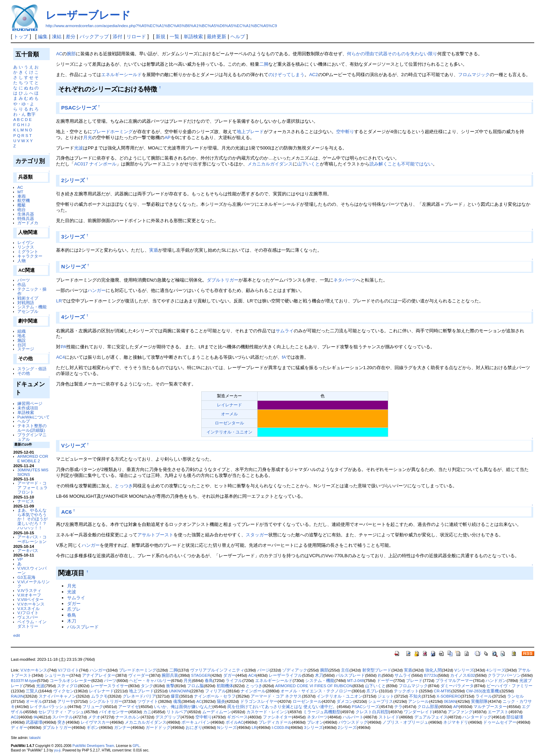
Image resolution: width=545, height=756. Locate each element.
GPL (136, 746)
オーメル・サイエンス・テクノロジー (316, 691)
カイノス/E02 (463, 675)
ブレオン (315, 722)
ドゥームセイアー (500, 722)
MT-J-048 (356, 681)
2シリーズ (73, 180)
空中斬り (345, 132)
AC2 (313, 75)
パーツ (24, 280)
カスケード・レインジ (267, 712)
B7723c (431, 675)
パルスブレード (83, 627)
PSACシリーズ (79, 108)
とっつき (124, 486)
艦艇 (22, 205)
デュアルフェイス (431, 717)
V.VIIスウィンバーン (32, 570)
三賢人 (32, 691)
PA (63, 347)
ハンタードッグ (477, 717)
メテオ (94, 717)
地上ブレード (250, 132)
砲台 (22, 209)
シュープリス (381, 701)
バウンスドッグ (353, 722)
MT (20, 192)
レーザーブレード (88, 15)
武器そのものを (394, 54)
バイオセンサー (114, 712)
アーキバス (28, 550)
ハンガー (97, 290)
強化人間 (433, 670)
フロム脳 (195, 686)
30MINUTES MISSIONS (33, 472)
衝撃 (170, 686)
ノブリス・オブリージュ (405, 722)
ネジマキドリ (456, 722)
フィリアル (215, 691)
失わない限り (424, 54)
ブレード (414, 681)
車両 (22, 196)
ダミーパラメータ (457, 686)
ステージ (26, 349)
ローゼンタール (229, 423)
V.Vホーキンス (31, 604)
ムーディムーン (217, 712)
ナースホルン (128, 717)
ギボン (93, 727)
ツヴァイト (148, 701)
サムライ (285, 331)
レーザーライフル (285, 675)
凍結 (57, 36)
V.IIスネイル (29, 608)
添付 (117, 36)
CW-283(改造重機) (483, 691)
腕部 (71, 54)
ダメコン (345, 701)
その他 (24, 373)
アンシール (418, 701)
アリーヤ (66, 701)
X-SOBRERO (449, 696)
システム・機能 (32, 307)
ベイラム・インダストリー (32, 624)
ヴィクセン (64, 691)
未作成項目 (28, 408)
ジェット (386, 696)
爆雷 (175, 696)
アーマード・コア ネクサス (276, 696)
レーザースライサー (109, 686)
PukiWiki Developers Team (93, 746)
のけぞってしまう (286, 75)
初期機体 (225, 686)
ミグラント (28, 251)
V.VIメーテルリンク (34, 584)
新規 (161, 36)
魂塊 (177, 701)
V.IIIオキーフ (29, 595)
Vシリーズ (73, 445)
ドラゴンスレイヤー (259, 701)
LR (59, 301)
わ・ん (19, 114)
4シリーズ (73, 317)
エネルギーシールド (121, 75)
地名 (22, 336)
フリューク (93, 707)
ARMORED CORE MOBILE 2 (33, 458)
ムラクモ (99, 696)
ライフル (234, 681)
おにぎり (194, 727)
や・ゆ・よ (24, 104)
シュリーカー (57, 675)
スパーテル (63, 717)
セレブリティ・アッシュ (61, 712)
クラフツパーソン (504, 675)
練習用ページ (30, 403)
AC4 (60, 357)
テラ (398, 707)
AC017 (81, 164)
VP (20, 559)
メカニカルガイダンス (270, 164)
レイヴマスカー (95, 722)
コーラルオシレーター (71, 681)
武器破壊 (34, 722)
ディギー (19, 727)
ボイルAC (235, 722)
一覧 (174, 36)
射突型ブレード (377, 670)
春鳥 (72, 615)
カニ (147, 712)
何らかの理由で (363, 54)
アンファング (460, 712)
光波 (79, 148)
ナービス (26, 501)
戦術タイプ (28, 298)
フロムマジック (474, 75)
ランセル (515, 696)
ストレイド (389, 717)
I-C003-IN (280, 727)
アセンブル (28, 311)
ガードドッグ (158, 727)
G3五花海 (26, 577)
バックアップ (94, 36)
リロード (136, 36)
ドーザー (385, 681)
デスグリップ (168, 717)
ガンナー (122, 727)
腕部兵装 (170, 675)
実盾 (154, 250)
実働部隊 (479, 701)
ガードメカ (28, 223)
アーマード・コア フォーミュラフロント (32, 487)
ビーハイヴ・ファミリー (510, 686)
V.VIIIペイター (30, 599)
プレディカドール (275, 722)
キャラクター (30, 256)
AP (167, 137)
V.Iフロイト (28, 613)
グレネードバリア (139, 696)
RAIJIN (17, 696)
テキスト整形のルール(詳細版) (32, 428)
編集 (43, 36)
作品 (22, 284)
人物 (22, 261)
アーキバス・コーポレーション (32, 539)
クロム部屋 (428, 707)
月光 (88, 137)
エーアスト (498, 712)
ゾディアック (295, 670)
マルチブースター (490, 707)
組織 (22, 331)
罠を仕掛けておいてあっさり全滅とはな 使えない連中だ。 (282, 707)
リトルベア (177, 712)
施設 (22, 340)
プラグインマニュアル (32, 437)
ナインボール (103, 164)
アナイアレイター (99, 675)
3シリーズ (73, 237)
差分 (71, 36)
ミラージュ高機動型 (322, 712)
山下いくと (308, 164)
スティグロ (67, 686)
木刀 (72, 621)
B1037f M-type (24, 681)
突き (62, 722)
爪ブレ (74, 609)
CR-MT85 (442, 691)
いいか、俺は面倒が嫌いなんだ (183, 707)
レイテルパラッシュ (49, 707)
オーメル (229, 414)
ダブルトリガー (223, 280)
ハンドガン (496, 681)
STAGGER (201, 675)
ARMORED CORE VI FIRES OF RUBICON (314, 686)
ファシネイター (277, 717)
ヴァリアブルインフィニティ (217, 670)
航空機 (24, 200)
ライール (484, 696)
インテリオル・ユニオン (229, 432)
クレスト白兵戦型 (372, 712)
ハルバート (353, 717)
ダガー (74, 604)
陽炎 (221, 701)
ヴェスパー (28, 617)
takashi (35, 738)
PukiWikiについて (34, 417)
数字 (31, 114)
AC (20, 187)
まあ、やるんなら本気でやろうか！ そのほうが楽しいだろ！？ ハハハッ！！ (32, 519)
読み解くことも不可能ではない (401, 164)
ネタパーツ (345, 280)
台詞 (22, 345)
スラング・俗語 (32, 369)
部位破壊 (515, 717)
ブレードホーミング (112, 132)
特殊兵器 (26, 218)
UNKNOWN (180, 691)
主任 (345, 670)
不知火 (415, 696)
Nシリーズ (74, 266)
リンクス (26, 247)
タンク (147, 686)
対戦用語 (26, 303)
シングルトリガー (106, 701)
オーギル (34, 701)
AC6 (66, 512)
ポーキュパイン (196, 722)
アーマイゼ (129, 707)
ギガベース (237, 717)
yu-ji (57, 750)
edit (17, 635)
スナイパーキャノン (57, 696)
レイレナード (229, 405)
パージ (263, 670)
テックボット (406, 691)
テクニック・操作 (32, 291)
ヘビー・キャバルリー (150, 681)
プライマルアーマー (454, 681)
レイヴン (26, 242)
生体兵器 (26, 214)
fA (284, 357)
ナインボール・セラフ (215, 696)
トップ (21, 36)
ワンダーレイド (418, 712)
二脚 (264, 64)
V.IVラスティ (29, 590)
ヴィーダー (139, 675)
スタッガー (257, 535)
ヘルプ (238, 36)
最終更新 (217, 36)
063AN (450, 701)
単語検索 (193, 36)
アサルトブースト (155, 535)
